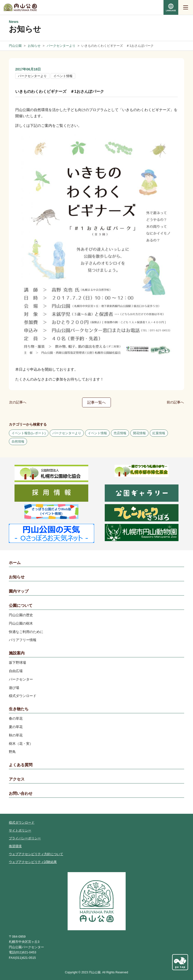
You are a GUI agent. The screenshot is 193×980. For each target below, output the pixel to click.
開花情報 (139, 433)
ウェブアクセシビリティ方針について (36, 854)
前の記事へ (175, 402)
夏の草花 (16, 727)
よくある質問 (21, 765)
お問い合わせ (21, 793)
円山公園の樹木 (21, 623)
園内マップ (19, 591)
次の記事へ (18, 402)
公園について (21, 606)
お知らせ (17, 577)
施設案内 (17, 653)
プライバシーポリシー (25, 838)
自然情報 (18, 441)
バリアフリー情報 (23, 640)
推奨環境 (15, 846)
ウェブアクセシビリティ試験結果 (33, 862)
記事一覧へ (96, 402)
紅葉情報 (159, 433)
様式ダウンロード (23, 696)
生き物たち (19, 709)
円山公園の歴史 (21, 615)
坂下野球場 (17, 663)
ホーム (15, 563)
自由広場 (16, 671)
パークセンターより (32, 76)
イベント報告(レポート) (29, 433)
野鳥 (12, 752)
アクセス (17, 779)
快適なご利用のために (26, 632)
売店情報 (120, 433)
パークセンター (21, 679)
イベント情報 (63, 76)
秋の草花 (16, 735)
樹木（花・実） (21, 744)
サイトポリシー (20, 830)
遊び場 (14, 688)
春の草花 (16, 718)
